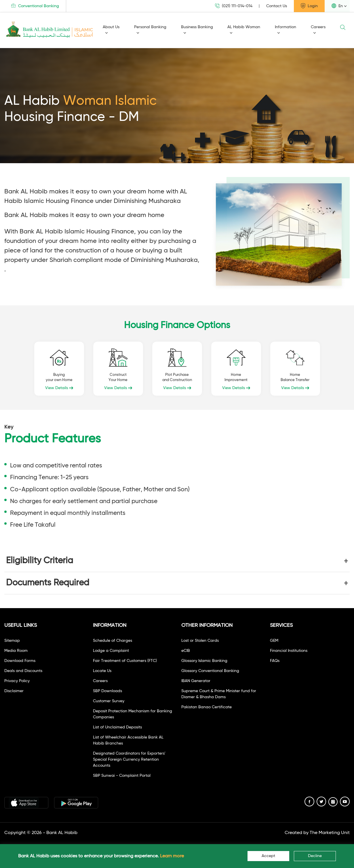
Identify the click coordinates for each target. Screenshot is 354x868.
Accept (268, 856)
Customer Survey (109, 701)
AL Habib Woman (244, 30)
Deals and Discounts (23, 671)
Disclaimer (14, 691)
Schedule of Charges (113, 641)
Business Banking (197, 30)
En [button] (337, 6)
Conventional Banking (35, 6)
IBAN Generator (196, 681)
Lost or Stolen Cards (200, 641)
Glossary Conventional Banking (210, 671)
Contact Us (277, 6)
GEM (274, 641)
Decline (315, 856)
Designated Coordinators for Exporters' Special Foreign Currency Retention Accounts (129, 759)
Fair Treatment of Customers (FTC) (125, 661)
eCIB (186, 651)
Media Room (16, 651)
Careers (318, 30)
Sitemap (12, 641)
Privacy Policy (17, 681)
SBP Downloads (107, 691)
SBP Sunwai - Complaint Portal (122, 776)
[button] (177, 561)
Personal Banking (150, 30)
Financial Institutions (289, 651)
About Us (111, 30)
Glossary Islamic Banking (204, 661)
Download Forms (20, 661)
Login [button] (309, 6)
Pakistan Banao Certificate (206, 707)
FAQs (275, 661)
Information (286, 30)
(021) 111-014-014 (234, 6)
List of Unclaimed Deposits (117, 727)
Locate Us (102, 671)
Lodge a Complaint (111, 651)
